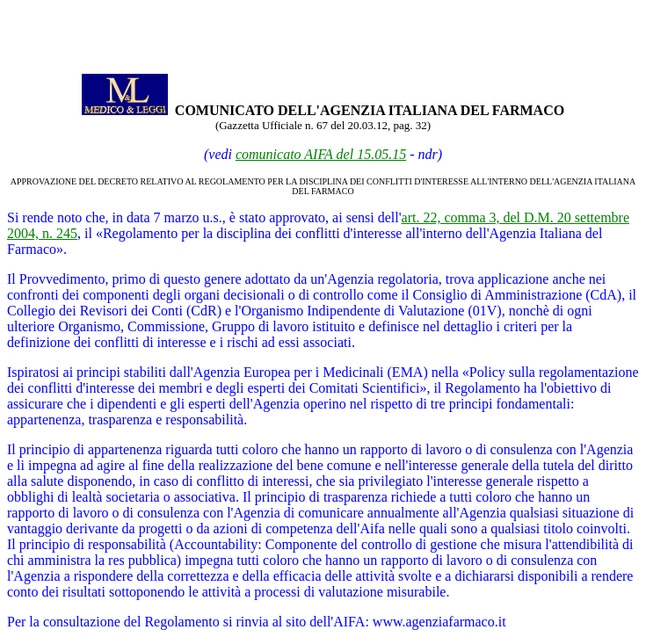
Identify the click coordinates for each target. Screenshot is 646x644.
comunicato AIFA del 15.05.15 (321, 154)
